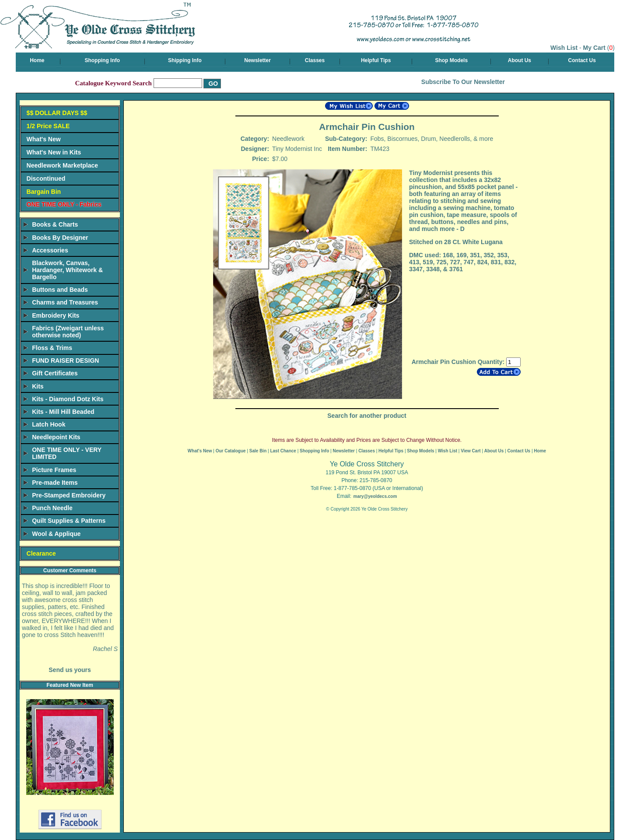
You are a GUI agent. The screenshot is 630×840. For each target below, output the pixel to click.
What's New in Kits (54, 152)
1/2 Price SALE (48, 126)
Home (37, 60)
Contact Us (582, 60)
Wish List (564, 48)
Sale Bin (258, 451)
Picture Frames (54, 470)
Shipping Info (185, 60)
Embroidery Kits (56, 315)
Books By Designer (60, 238)
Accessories (50, 250)
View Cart (471, 451)
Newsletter (257, 60)
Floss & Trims (52, 348)
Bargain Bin (44, 192)
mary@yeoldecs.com (375, 496)
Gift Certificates (55, 373)
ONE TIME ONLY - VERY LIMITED (67, 453)
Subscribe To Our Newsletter (463, 82)
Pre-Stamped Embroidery (69, 495)
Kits (38, 386)
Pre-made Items (55, 483)
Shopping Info (102, 60)
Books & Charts (55, 224)
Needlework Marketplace (62, 165)
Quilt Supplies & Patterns (69, 521)
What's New (44, 139)
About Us (520, 60)
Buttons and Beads (60, 290)
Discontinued (46, 178)
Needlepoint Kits (56, 437)
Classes (315, 60)
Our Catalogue (231, 451)
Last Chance (283, 451)
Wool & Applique (56, 534)
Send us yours (70, 670)
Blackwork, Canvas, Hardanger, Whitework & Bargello (67, 270)
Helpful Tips (376, 60)
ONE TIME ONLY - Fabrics (64, 204)
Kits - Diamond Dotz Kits (68, 399)
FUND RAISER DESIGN (65, 360)
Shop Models (451, 60)
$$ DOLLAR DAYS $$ (57, 113)
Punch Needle (52, 508)
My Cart (594, 48)
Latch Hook (49, 424)
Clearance (41, 553)
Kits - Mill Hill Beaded (63, 412)
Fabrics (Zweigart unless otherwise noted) (68, 332)
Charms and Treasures (65, 302)
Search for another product (367, 416)
